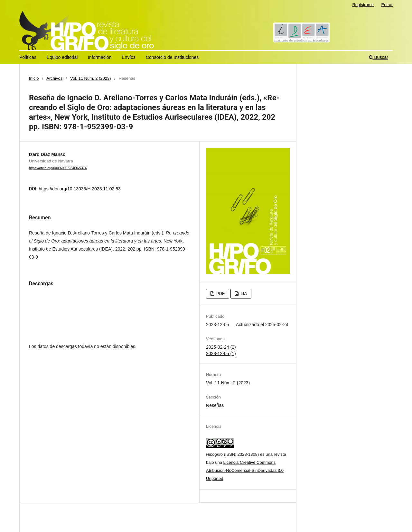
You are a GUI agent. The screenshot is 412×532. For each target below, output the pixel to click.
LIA (243, 294)
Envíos (129, 57)
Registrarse (363, 5)
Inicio (34, 78)
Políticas (28, 57)
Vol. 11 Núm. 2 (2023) (91, 78)
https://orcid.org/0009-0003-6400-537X (58, 168)
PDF (220, 294)
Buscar (379, 57)
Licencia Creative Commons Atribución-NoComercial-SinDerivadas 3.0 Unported (245, 470)
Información (100, 57)
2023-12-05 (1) (221, 353)
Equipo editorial (62, 57)
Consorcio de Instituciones (172, 57)
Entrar (387, 5)
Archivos (54, 78)
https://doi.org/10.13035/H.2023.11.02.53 (80, 189)
